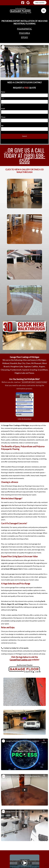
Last (2, 105)
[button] (44, 11)
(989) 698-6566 (32, 158)
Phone (4, 117)
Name (3, 92)
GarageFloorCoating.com (20, 660)
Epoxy (25, 37)
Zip (3, 126)
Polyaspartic (24, 29)
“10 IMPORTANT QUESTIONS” (34, 382)
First (2, 98)
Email (3, 109)
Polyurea (24, 33)
